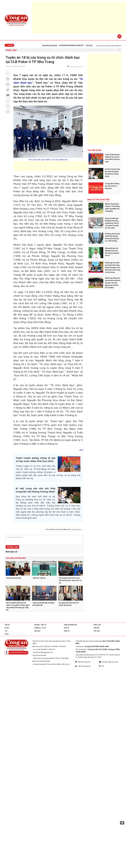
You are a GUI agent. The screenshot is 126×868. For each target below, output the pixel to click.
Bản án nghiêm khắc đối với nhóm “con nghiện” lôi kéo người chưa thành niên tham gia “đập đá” (18, 606)
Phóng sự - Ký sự (40, 628)
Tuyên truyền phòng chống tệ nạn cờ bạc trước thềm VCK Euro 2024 (112, 158)
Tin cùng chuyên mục (16, 558)
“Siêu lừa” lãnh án (39, 578)
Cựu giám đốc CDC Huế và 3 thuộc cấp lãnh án (69, 604)
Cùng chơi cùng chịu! (14, 578)
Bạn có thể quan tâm (98, 200)
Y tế (6, 631)
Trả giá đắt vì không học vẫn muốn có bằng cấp (112, 186)
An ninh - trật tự (40, 625)
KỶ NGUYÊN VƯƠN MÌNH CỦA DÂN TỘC (76, 45)
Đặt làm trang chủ (83, 662)
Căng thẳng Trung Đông (54, 45)
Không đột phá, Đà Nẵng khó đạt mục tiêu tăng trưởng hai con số (112, 252)
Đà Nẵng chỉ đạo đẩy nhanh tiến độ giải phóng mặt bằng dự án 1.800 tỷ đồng (112, 237)
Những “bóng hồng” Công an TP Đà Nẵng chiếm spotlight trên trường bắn (112, 208)
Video (7, 634)
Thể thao (97, 631)
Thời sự (7, 625)
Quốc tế (67, 631)
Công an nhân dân (70, 625)
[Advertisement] (55, 166)
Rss (102, 666)
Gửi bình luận (12, 547)
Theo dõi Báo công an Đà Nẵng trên (64, 530)
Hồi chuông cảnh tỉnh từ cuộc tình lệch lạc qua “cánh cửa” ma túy (70, 580)
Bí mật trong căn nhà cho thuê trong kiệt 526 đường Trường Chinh (112, 173)
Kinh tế (66, 628)
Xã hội (7, 628)
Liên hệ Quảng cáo (83, 666)
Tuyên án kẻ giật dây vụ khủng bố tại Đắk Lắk (43, 604)
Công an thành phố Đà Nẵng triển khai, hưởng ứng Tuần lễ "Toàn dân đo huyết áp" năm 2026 (112, 223)
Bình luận (11, 552)
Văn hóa (96, 628)
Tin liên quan (94, 150)
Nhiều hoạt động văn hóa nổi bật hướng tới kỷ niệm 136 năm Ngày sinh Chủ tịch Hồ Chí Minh (113, 283)
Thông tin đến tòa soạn (109, 662)
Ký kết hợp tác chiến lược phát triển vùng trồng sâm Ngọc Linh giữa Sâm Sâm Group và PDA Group (113, 267)
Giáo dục (37, 631)
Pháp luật (11, 50)
